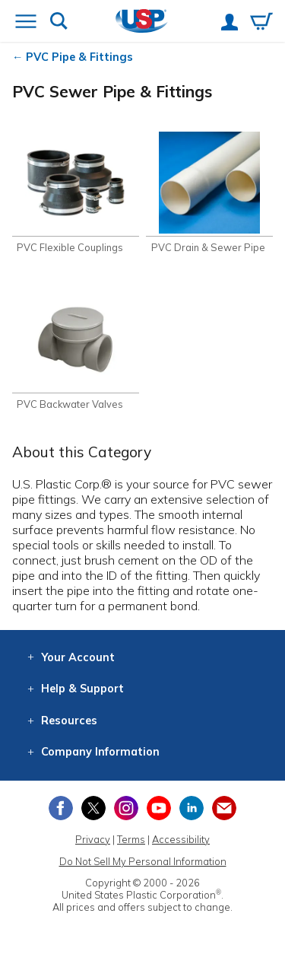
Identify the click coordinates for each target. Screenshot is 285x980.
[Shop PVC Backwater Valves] (76, 350)
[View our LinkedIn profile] (192, 808)
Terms (131, 839)
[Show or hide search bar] (59, 22)
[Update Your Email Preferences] (224, 808)
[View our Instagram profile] (126, 808)
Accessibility (181, 839)
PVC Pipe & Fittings (79, 57)
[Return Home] (142, 22)
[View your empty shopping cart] (261, 23)
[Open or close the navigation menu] (26, 23)
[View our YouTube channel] (159, 808)
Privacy (93, 839)
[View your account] (230, 24)
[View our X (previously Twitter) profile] (93, 808)
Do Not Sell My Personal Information (143, 861)
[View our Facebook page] (61, 808)
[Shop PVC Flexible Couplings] (76, 193)
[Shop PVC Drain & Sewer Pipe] (209, 193)
